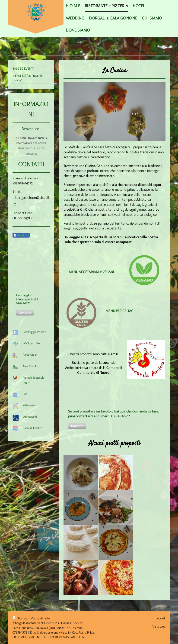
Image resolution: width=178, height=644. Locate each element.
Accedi (161, 618)
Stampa (20, 618)
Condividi (21, 235)
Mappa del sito (40, 618)
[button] (77, 426)
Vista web (159, 626)
